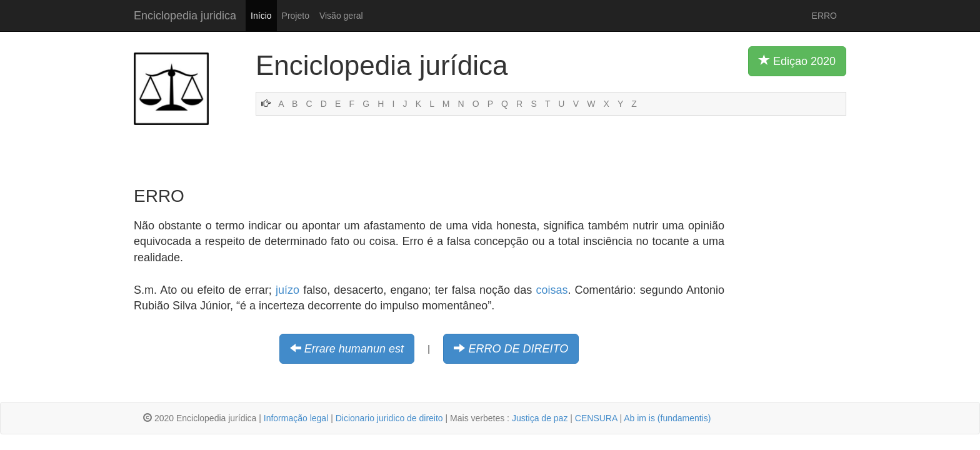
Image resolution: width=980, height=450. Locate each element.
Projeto (296, 16)
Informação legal (296, 418)
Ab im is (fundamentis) (667, 418)
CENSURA (596, 418)
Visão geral (341, 16)
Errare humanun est (354, 349)
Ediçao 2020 (797, 61)
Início (261, 16)
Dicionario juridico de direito (389, 418)
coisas (552, 290)
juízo (287, 290)
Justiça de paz (540, 418)
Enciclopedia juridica (185, 16)
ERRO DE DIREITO (518, 349)
